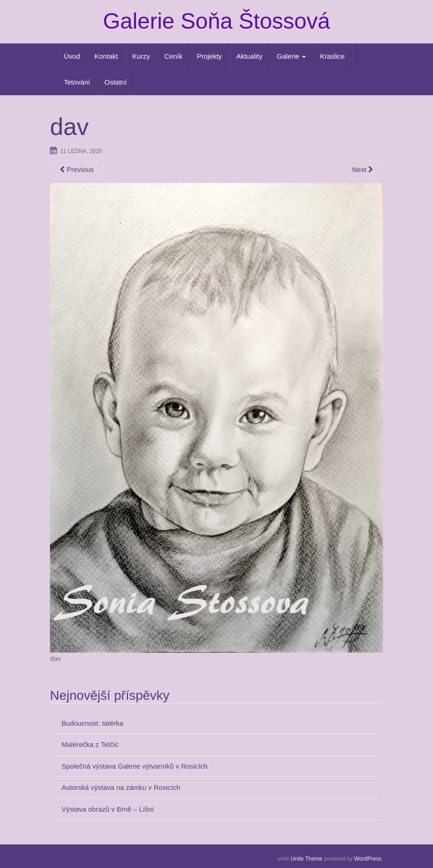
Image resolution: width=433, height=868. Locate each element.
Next (363, 169)
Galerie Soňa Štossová (217, 21)
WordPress (368, 859)
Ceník (173, 56)
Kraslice (332, 56)
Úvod (72, 56)
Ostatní (116, 82)
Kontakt (106, 56)
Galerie (291, 56)
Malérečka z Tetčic (90, 744)
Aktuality (250, 56)
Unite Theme (306, 859)
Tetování (77, 82)
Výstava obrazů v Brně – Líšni (108, 809)
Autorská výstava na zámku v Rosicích (121, 787)
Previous (77, 169)
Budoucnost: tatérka (92, 723)
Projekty (209, 56)
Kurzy (141, 56)
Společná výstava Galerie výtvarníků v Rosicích (135, 766)
